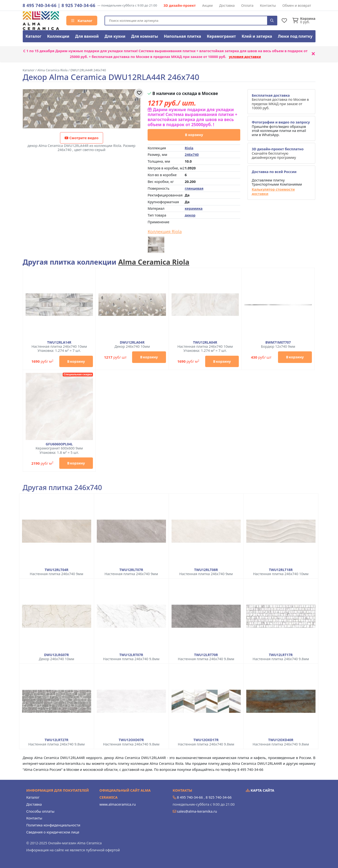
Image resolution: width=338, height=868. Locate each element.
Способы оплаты (40, 811)
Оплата (247, 5)
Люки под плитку (295, 36)
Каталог (82, 21)
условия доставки (245, 57)
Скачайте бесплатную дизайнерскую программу (278, 153)
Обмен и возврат (297, 5)
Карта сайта (260, 790)
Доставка (227, 5)
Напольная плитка (182, 36)
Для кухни (115, 36)
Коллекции (58, 36)
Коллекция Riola (165, 232)
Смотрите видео (82, 138)
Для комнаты (145, 36)
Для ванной (87, 36)
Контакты (268, 5)
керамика (194, 208)
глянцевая (194, 188)
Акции (208, 5)
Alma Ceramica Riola (154, 262)
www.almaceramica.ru (118, 804)
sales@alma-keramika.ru (197, 811)
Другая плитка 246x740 (62, 488)
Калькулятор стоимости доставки (273, 192)
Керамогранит (221, 36)
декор (190, 215)
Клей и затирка (257, 36)
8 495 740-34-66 (40, 5)
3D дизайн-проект (180, 5)
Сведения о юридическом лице (53, 832)
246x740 (192, 155)
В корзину (194, 135)
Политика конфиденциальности (53, 825)
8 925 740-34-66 (78, 5)
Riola (189, 148)
